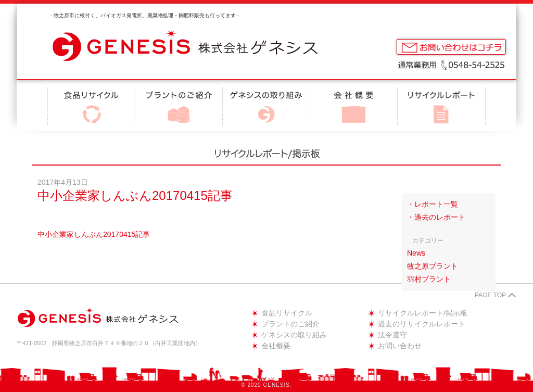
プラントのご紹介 (290, 324)
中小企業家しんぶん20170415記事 (94, 234)
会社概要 (276, 346)
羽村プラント (429, 279)
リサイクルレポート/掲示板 (423, 313)
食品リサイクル (287, 313)
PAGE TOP (490, 295)
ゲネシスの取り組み (294, 335)
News (416, 253)
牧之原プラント (433, 266)
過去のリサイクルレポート (422, 324)
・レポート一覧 (433, 204)
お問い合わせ (400, 346)
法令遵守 (392, 335)
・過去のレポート (436, 217)
